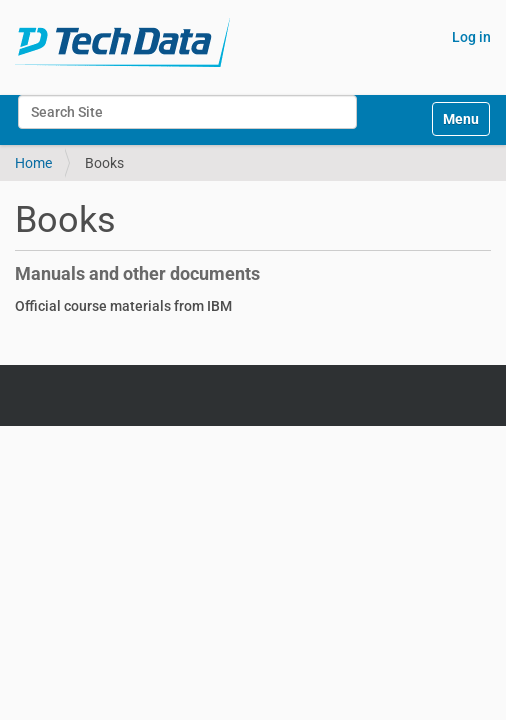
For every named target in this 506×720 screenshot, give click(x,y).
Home (33, 163)
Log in (471, 37)
